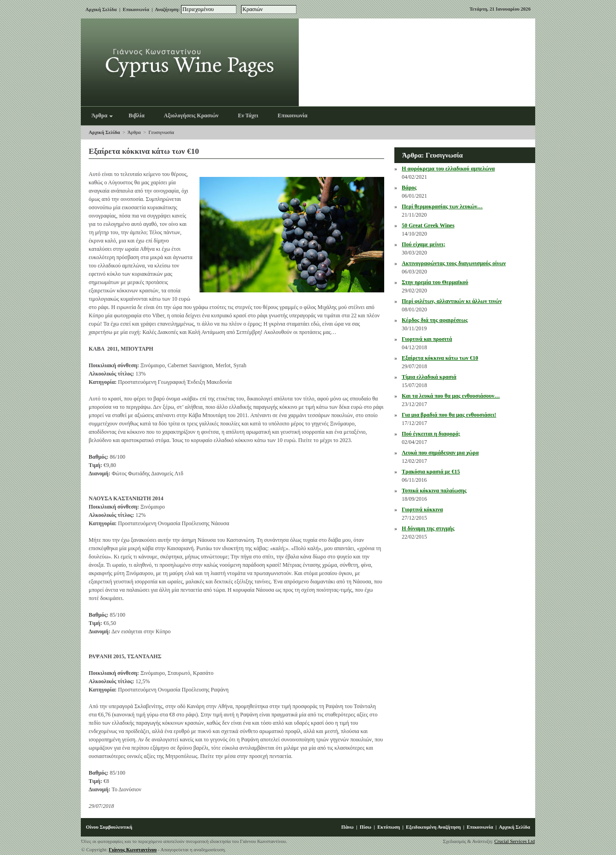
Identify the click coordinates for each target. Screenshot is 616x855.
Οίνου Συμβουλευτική (109, 827)
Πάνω (347, 827)
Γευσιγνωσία (161, 132)
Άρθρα (134, 132)
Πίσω (365, 827)
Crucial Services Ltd (514, 841)
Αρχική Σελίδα (101, 9)
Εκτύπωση (389, 827)
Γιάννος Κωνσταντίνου (133, 850)
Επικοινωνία (136, 9)
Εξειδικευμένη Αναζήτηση (433, 827)
